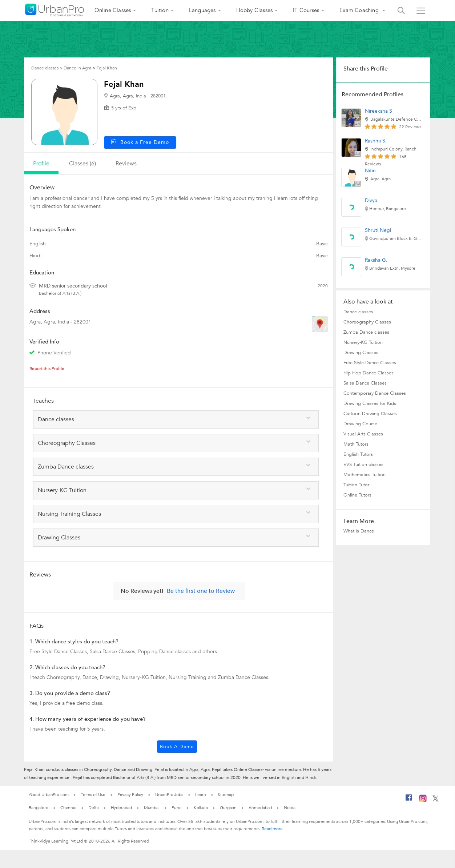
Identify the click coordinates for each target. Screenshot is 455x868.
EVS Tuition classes (363, 465)
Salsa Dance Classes (365, 383)
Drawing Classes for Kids (370, 403)
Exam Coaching (360, 10)
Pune (177, 808)
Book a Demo (177, 747)
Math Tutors (356, 444)
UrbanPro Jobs (169, 795)
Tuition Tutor (356, 485)
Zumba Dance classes (366, 332)
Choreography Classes (367, 322)
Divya (371, 200)
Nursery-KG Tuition (363, 342)
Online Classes (113, 10)
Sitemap (226, 795)
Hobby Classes (255, 10)
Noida (290, 808)
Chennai (68, 808)
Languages (202, 10)
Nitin (370, 171)
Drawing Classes (361, 353)
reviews (126, 164)
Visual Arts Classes (363, 434)
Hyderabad (121, 808)
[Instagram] (423, 801)
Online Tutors (357, 495)
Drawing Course (360, 424)
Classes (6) (82, 164)
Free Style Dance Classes (370, 363)
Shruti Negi (378, 230)
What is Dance (359, 531)
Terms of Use (93, 795)
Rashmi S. (376, 141)
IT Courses (306, 10)
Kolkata (201, 808)
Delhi (94, 808)
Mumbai (152, 808)
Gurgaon (228, 808)
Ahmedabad (260, 808)
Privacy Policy (130, 795)
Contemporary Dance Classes (375, 393)
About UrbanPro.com (49, 795)
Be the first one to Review (201, 591)
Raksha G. (376, 260)
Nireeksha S (379, 111)
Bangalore (39, 808)
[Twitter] (436, 800)
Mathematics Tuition (365, 475)
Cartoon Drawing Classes (370, 414)
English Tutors (358, 454)
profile (41, 164)
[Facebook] (409, 800)
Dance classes (358, 312)
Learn (201, 795)
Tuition (160, 10)
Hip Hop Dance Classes (369, 373)
